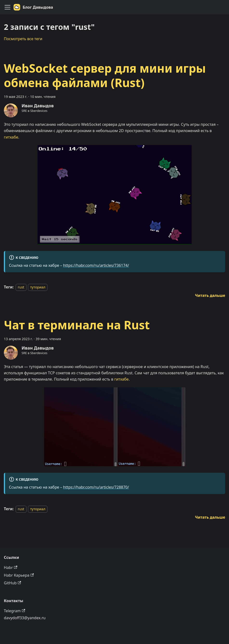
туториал (38, 287)
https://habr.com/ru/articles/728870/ (96, 487)
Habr (11, 567)
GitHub (12, 583)
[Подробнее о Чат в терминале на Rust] (210, 517)
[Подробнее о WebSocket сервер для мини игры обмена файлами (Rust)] (210, 295)
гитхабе (11, 137)
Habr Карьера (19, 575)
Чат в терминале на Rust (77, 325)
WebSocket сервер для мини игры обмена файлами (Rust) (105, 75)
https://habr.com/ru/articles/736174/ (96, 265)
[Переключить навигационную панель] (7, 7)
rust (21, 287)
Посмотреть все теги (23, 39)
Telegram (14, 611)
